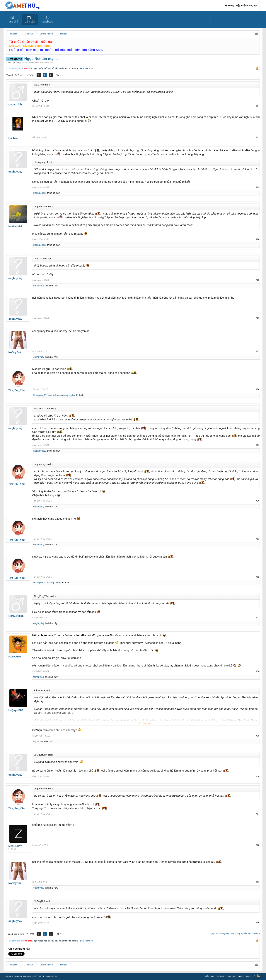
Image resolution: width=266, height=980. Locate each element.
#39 (258, 882)
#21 (258, 106)
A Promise (44, 63)
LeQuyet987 (38, 736)
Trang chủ (12, 22)
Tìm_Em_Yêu (39, 389)
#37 (258, 814)
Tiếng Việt (210, 976)
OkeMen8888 (38, 618)
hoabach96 (37, 239)
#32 (258, 577)
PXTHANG (37, 671)
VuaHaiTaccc (54, 395)
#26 (258, 318)
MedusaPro (37, 845)
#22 (258, 137)
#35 (258, 736)
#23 (258, 187)
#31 (258, 539)
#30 (258, 501)
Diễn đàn (30, 22)
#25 (258, 280)
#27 (258, 351)
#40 (258, 923)
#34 (258, 671)
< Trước (30, 75)
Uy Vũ (36, 741)
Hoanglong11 (40, 193)
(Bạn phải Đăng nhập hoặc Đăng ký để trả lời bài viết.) (235, 934)
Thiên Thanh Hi (86, 68)
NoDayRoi (37, 351)
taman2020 (39, 677)
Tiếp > (58, 75)
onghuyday (37, 187)
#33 (258, 618)
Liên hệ (231, 976)
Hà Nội (25, 63)
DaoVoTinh (37, 106)
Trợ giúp (240, 976)
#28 (258, 389)
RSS (258, 976)
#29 (258, 445)
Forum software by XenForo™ (33, 976)
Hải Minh (36, 137)
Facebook (47, 22)
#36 (258, 776)
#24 (258, 239)
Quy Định (220, 976)
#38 (258, 845)
